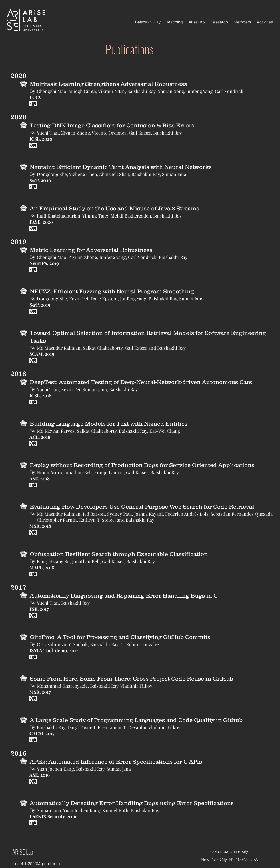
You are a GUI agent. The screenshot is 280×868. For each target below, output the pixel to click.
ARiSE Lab (23, 852)
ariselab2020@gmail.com (36, 864)
